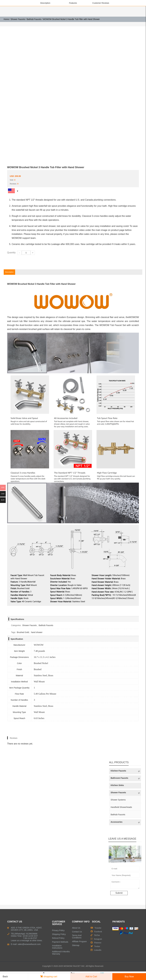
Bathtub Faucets (34, 19)
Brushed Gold (23, 632)
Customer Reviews (101, 3)
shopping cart (49, 977)
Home (6, 19)
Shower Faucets (18, 19)
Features (73, 3)
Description (45, 3)
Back (4, 977)
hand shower (37, 632)
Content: (125, 885)
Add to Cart (91, 977)
